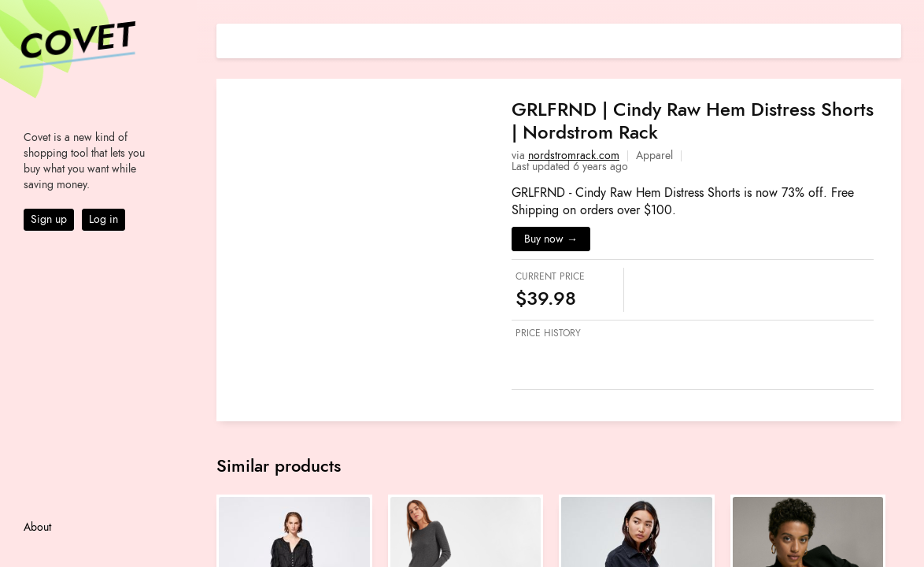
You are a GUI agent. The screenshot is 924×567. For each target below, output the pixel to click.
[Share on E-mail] (889, 39)
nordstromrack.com (574, 156)
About (37, 527)
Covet (76, 43)
